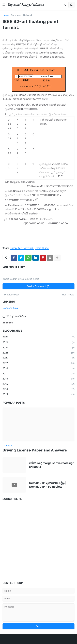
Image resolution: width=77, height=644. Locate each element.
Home (6, 15)
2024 (38, 343)
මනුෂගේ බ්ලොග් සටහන (26, 5)
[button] (4, 5)
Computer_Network (22, 15)
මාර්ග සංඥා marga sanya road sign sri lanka (52, 465)
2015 (38, 384)
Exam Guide (42, 248)
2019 (38, 363)
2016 (38, 379)
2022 (38, 348)
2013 (38, 395)
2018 (38, 369)
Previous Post (12, 295)
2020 (38, 358)
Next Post (67, 295)
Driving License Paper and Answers (35, 450)
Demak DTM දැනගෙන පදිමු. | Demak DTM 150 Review (48, 485)
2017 (38, 374)
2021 (38, 353)
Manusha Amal (10, 308)
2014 (38, 389)
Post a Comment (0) (38, 286)
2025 (38, 337)
